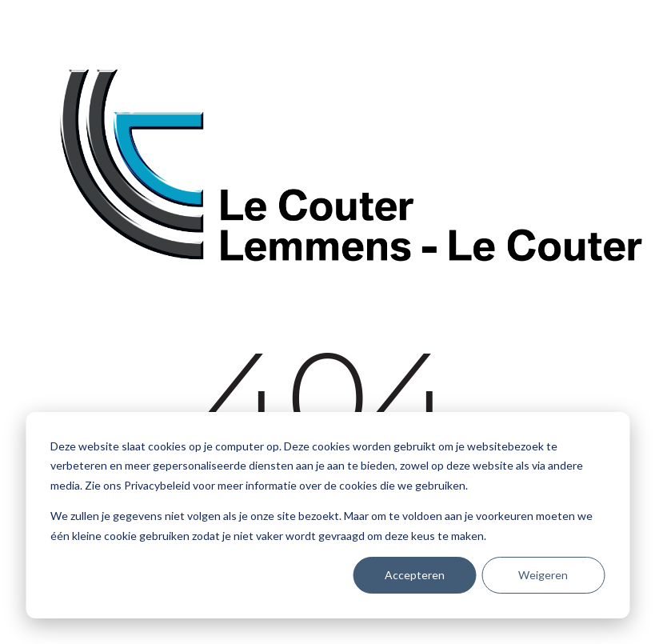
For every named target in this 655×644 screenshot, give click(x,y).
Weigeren (543, 575)
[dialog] (327, 515)
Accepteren (415, 575)
